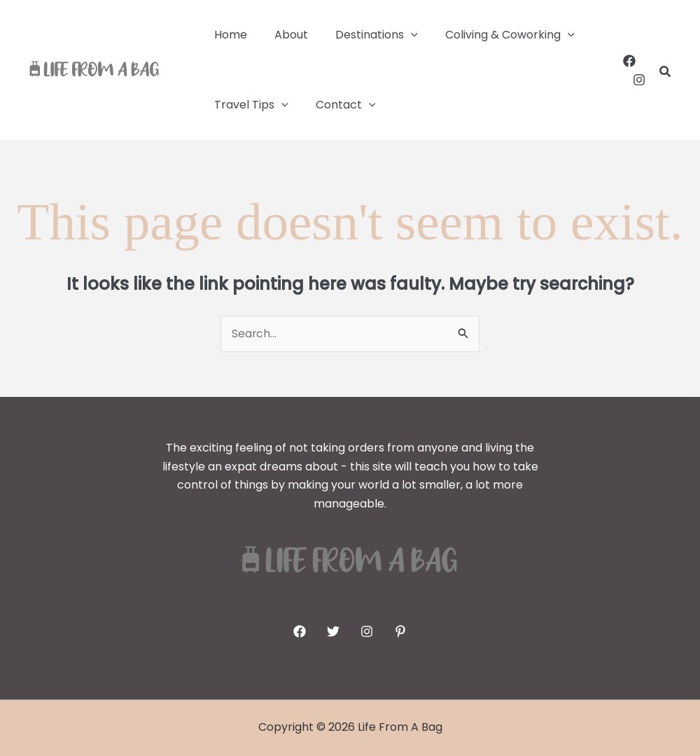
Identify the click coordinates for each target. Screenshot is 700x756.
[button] (398, 35)
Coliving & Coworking (492, 35)
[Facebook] (629, 61)
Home (228, 35)
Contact (338, 105)
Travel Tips (248, 105)
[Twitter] (333, 631)
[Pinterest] (400, 631)
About (283, 35)
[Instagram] (639, 80)
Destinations (364, 35)
